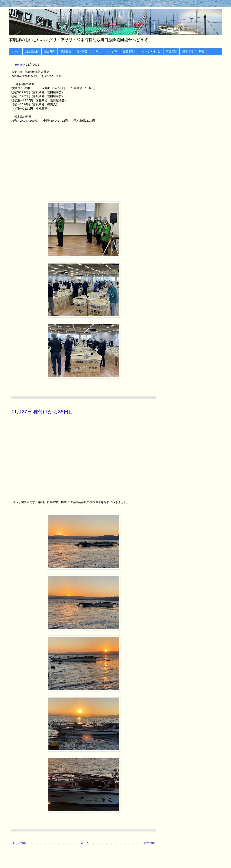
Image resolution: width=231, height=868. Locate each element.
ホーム (16, 51)
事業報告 (66, 51)
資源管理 (171, 51)
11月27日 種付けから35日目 (42, 412)
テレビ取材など (151, 51)
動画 (201, 51)
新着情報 (188, 51)
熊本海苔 (82, 51)
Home (19, 65)
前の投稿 (149, 843)
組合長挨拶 (32, 51)
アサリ (97, 51)
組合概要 (49, 51)
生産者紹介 (130, 51)
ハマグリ (112, 51)
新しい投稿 (19, 843)
